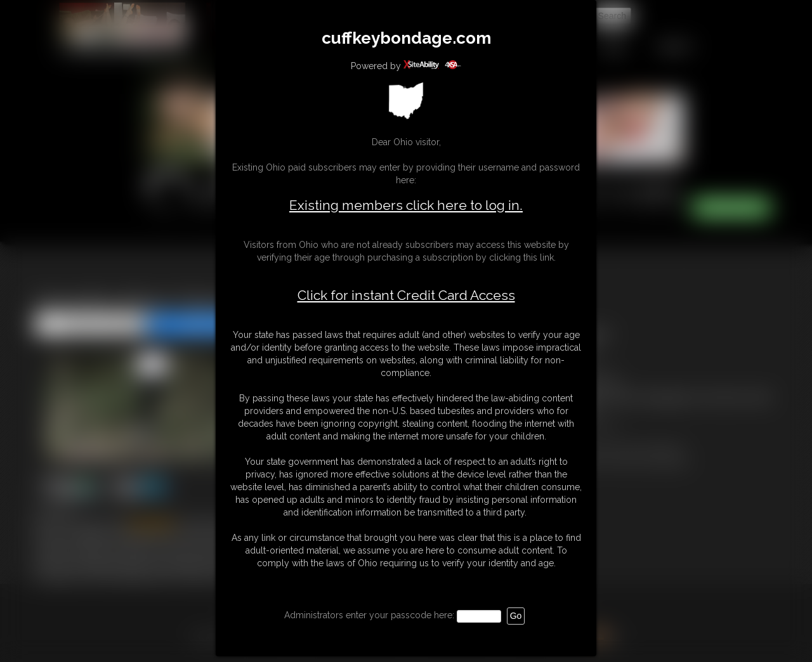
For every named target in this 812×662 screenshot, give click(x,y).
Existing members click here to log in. (406, 205)
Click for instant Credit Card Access (406, 295)
